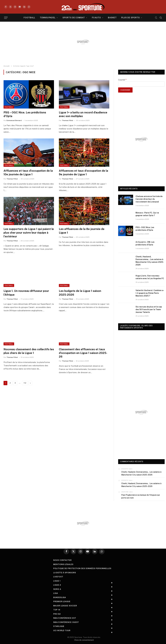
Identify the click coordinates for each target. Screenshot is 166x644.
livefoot (58, 577)
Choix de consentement (84, 640)
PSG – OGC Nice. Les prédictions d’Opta (25, 114)
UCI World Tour (62, 631)
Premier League (62, 602)
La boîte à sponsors (65, 573)
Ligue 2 (57, 585)
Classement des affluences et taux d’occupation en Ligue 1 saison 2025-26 (83, 353)
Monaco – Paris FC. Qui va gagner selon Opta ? (147, 214)
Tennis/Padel (48, 18)
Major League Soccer (65, 606)
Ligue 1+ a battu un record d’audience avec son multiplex (83, 114)
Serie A (57, 589)
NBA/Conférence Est (65, 618)
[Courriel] (141, 84)
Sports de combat (74, 18)
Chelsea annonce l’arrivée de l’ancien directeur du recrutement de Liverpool (149, 199)
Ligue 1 (57, 581)
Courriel (122, 80)
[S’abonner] (125, 90)
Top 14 (57, 610)
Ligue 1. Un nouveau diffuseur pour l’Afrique (26, 293)
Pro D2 (57, 614)
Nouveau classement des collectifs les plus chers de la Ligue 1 (29, 351)
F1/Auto (96, 18)
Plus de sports (131, 18)
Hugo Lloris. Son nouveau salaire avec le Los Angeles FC (150, 277)
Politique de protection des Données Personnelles (82, 568)
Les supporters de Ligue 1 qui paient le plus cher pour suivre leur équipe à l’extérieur (29, 233)
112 (25, 383)
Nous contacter (62, 560)
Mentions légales (63, 564)
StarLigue (59, 626)
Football (29, 18)
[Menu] (6, 18)
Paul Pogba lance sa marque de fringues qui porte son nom (141, 496)
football (9, 107)
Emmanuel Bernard (14, 120)
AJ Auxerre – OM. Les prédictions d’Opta (145, 243)
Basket (112, 18)
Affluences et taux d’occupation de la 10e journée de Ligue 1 (28, 173)
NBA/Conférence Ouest (66, 622)
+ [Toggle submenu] (112, 583)
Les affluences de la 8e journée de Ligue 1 (82, 231)
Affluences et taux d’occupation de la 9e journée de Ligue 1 (83, 173)
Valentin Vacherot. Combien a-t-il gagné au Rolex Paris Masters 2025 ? (150, 293)
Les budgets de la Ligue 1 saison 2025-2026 (80, 293)
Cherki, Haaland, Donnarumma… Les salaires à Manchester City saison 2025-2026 (150, 261)
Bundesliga (60, 597)
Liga (56, 593)
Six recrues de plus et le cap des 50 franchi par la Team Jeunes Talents (149, 309)
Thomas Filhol (68, 120)
